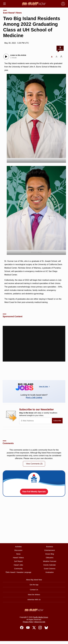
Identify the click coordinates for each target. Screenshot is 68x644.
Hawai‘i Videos (18, 558)
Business (50, 547)
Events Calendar (50, 565)
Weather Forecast (50, 561)
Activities (18, 547)
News (18, 554)
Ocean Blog (50, 554)
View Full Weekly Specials (34, 492)
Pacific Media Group (40, 617)
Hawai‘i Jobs (18, 565)
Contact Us (34, 590)
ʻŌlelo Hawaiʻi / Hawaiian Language (18, 572)
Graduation (50, 572)
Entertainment (50, 550)
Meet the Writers (34, 595)
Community (18, 569)
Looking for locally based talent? (34, 396)
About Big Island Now (34, 580)
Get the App (34, 585)
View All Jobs (45, 387)
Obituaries (50, 558)
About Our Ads (40, 622)
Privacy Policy (28, 622)
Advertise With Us (34, 600)
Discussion (18, 550)
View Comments (34, 464)
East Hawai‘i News (12, 13)
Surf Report (18, 561)
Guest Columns (50, 569)
